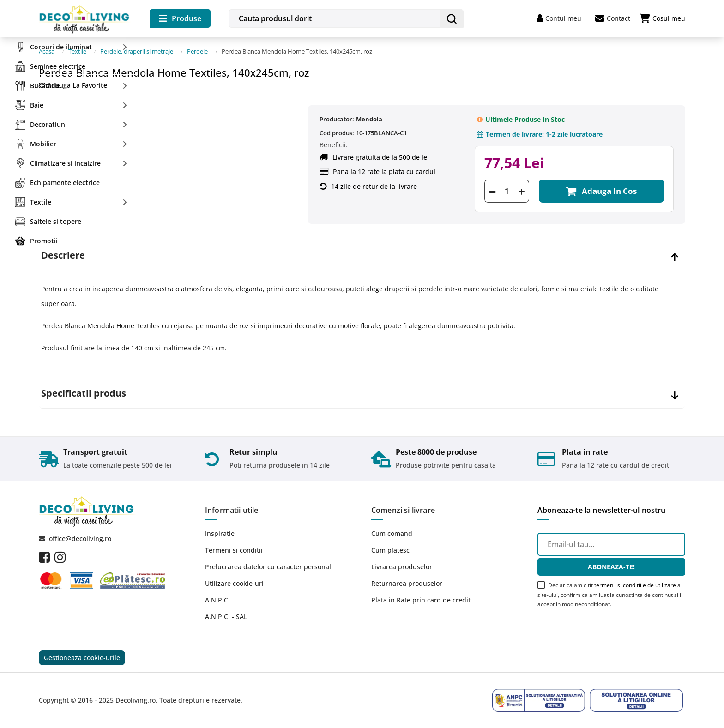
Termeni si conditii (234, 550)
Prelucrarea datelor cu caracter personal (268, 567)
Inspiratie (220, 533)
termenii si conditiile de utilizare (635, 585)
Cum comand (392, 533)
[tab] (362, 256)
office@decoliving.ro (80, 538)
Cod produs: (337, 133)
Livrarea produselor (402, 567)
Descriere (63, 255)
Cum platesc (390, 550)
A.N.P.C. (217, 600)
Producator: (337, 119)
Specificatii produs (84, 393)
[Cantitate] (507, 191)
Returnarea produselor (407, 583)
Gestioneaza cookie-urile (82, 658)
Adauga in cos (601, 191)
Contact (613, 18)
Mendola (369, 119)
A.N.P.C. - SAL (226, 617)
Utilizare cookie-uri (234, 583)
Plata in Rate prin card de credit (421, 600)
